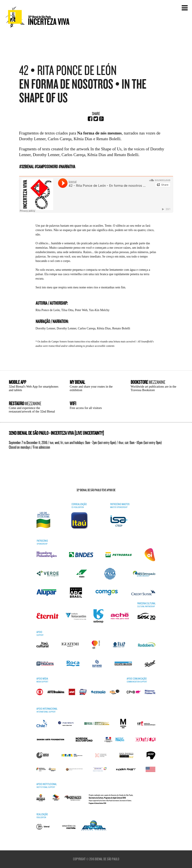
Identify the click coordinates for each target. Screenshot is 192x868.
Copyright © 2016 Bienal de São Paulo (96, 859)
